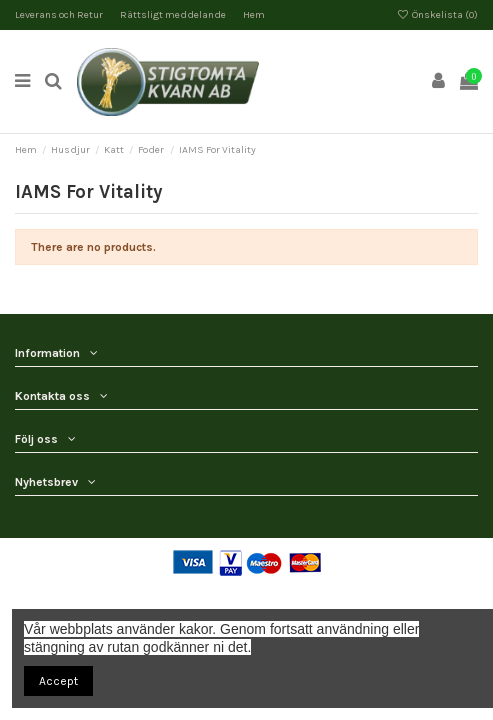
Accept (58, 681)
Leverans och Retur (60, 15)
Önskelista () (437, 15)
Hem (254, 15)
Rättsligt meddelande (174, 15)
